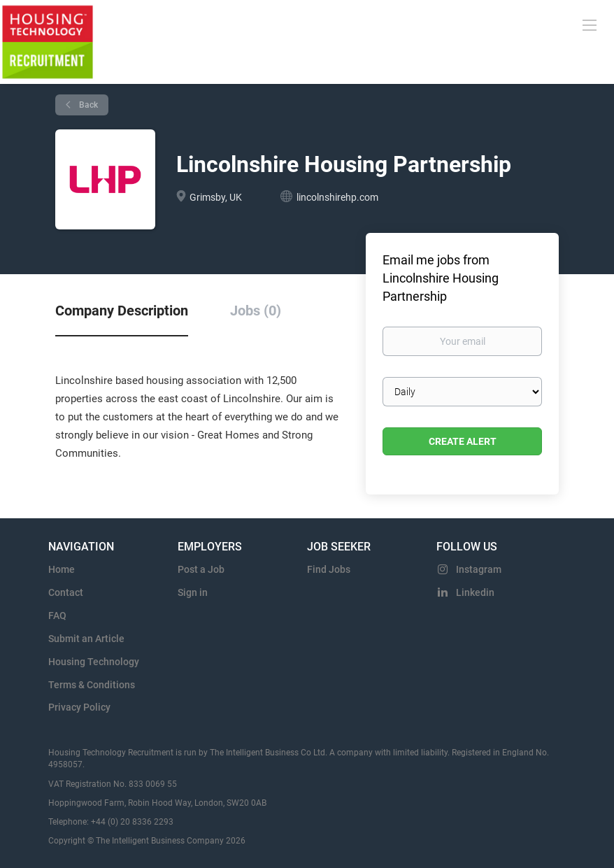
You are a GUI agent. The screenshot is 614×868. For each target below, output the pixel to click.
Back (87, 105)
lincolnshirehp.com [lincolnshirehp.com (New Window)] (337, 197)
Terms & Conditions (92, 685)
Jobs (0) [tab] (256, 311)
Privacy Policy (79, 707)
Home (62, 569)
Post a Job (201, 569)
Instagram (479, 569)
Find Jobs (329, 569)
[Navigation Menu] (590, 24)
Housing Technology (94, 662)
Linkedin (475, 592)
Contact (66, 592)
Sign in (193, 592)
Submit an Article (86, 639)
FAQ (57, 616)
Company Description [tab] (122, 311)
